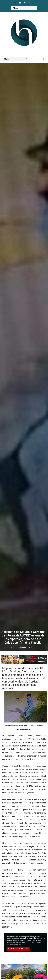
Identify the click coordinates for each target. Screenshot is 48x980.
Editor (14, 647)
